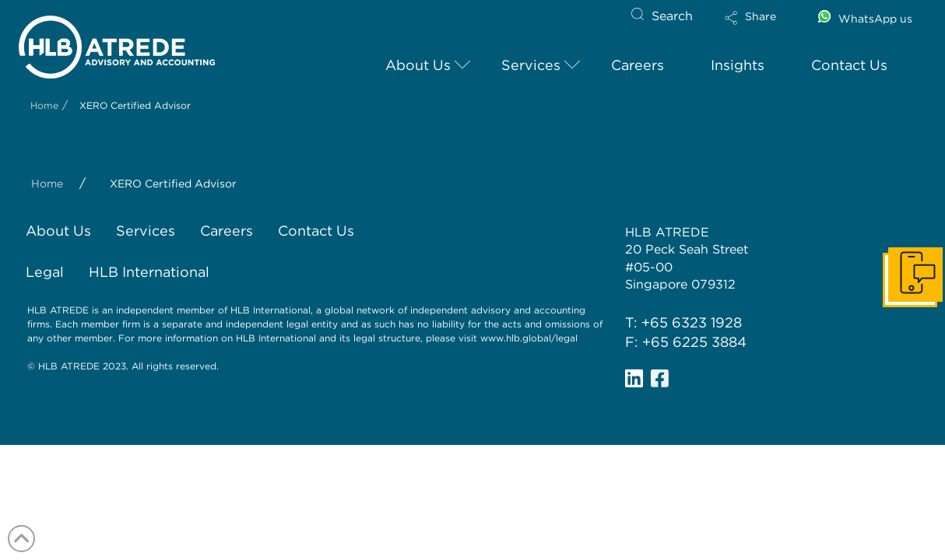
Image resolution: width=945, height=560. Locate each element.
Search (672, 16)
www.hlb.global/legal (529, 338)
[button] (764, 28)
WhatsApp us (875, 19)
